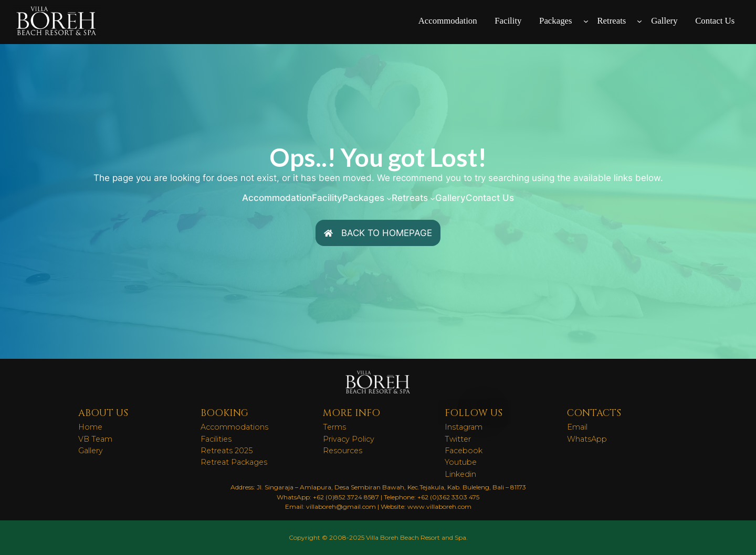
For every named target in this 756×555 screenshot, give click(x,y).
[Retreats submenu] (639, 21)
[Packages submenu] (586, 21)
